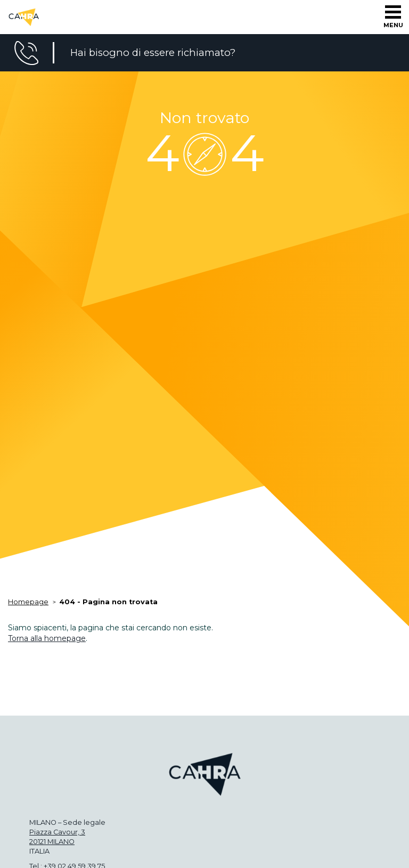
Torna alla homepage (47, 638)
